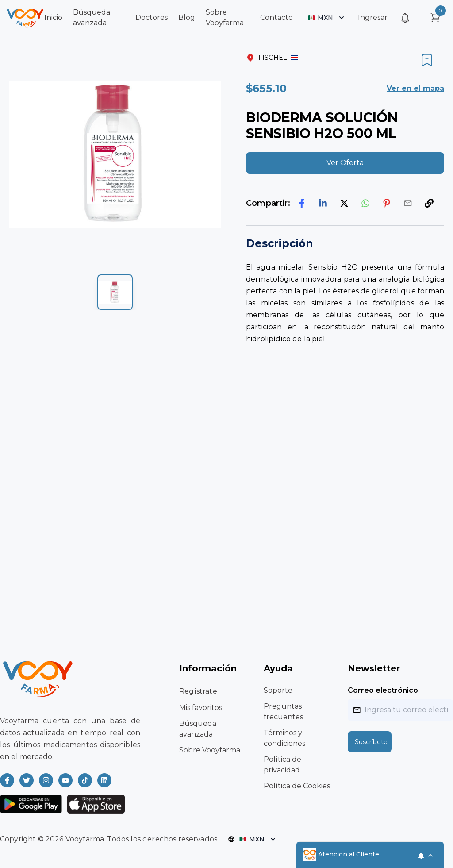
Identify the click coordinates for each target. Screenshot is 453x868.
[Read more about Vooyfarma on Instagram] (46, 780)
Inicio (53, 17)
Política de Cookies (297, 786)
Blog (187, 17)
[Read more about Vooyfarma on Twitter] (27, 780)
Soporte (278, 690)
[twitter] (344, 203)
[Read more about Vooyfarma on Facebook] (7, 780)
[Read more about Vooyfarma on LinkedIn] (104, 780)
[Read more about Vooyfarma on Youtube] (65, 780)
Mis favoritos (201, 708)
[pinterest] (387, 203)
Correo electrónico (383, 690)
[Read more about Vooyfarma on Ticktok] (85, 780)
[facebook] (302, 203)
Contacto (276, 17)
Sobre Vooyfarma (210, 750)
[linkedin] (323, 203)
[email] (408, 203)
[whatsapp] (365, 203)
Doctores (152, 17)
